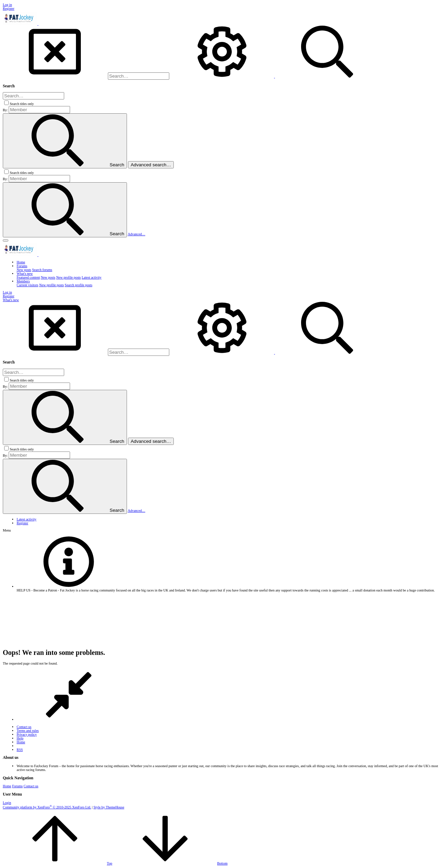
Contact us (24, 727)
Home (21, 742)
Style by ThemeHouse (109, 807)
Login (7, 803)
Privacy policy (27, 734)
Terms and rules (28, 731)
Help (20, 738)
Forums (18, 786)
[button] (6, 240)
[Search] (139, 76)
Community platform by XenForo (47, 807)
